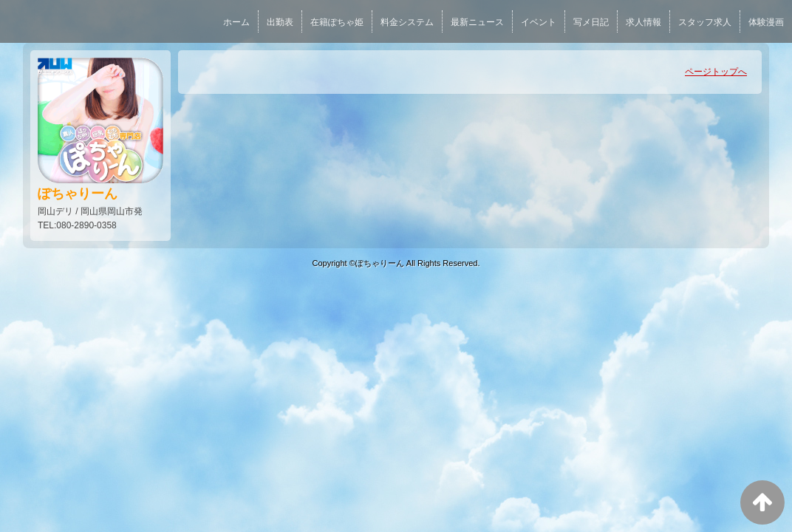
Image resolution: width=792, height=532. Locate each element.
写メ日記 (591, 22)
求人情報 (643, 22)
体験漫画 (766, 22)
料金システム (407, 22)
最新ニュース (477, 22)
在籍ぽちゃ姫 (337, 22)
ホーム (236, 22)
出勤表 (280, 22)
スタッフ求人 (705, 22)
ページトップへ (716, 72)
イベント (539, 22)
